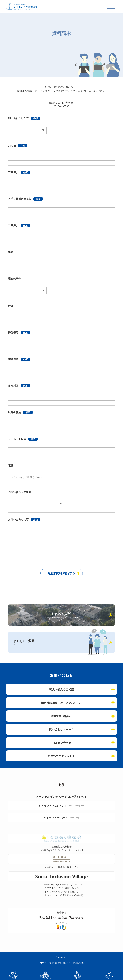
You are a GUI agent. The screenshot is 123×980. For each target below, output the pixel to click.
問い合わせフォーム (62, 729)
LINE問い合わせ (62, 743)
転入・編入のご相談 (62, 689)
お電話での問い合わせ (61, 756)
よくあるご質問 (24, 643)
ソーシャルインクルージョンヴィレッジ (61, 797)
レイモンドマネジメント (61, 806)
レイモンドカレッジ (61, 817)
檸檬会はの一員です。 (61, 921)
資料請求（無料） (61, 716)
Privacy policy (61, 957)
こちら (72, 87)
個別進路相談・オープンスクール (62, 703)
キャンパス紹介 (62, 615)
